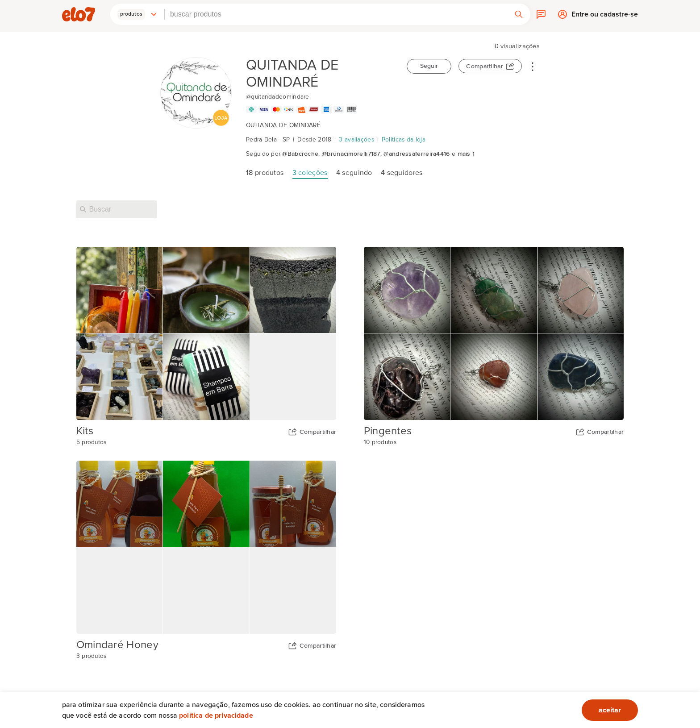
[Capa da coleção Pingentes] (494, 333)
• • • (533, 66)
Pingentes (388, 431)
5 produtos (92, 442)
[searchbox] (336, 14)
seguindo (354, 173)
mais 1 (466, 154)
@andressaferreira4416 (417, 154)
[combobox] (336, 14)
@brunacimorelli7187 (351, 154)
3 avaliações (356, 140)
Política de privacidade (216, 716)
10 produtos (380, 442)
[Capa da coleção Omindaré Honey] (206, 547)
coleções (310, 173)
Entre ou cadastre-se (605, 16)
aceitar (610, 710)
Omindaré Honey (117, 645)
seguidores (402, 173)
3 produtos (92, 656)
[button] (137, 14)
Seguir (429, 66)
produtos (265, 173)
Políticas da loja (404, 140)
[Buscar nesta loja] (117, 209)
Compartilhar (485, 67)
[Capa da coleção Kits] (206, 333)
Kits (85, 431)
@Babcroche (300, 154)
